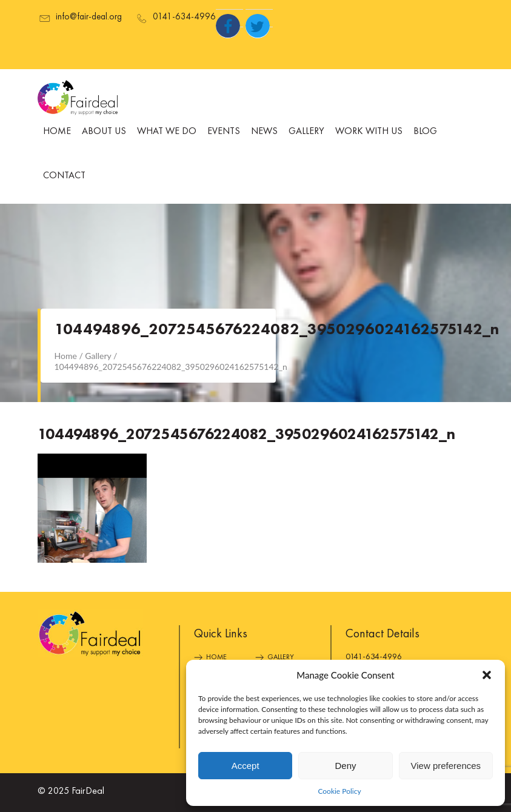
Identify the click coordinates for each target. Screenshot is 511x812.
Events (224, 132)
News (264, 132)
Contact (64, 176)
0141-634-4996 (374, 657)
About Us (104, 132)
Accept (245, 766)
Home (57, 132)
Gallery (306, 132)
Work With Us (369, 132)
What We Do (167, 132)
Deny (345, 766)
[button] (487, 675)
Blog (425, 132)
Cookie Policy (339, 791)
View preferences (446, 766)
